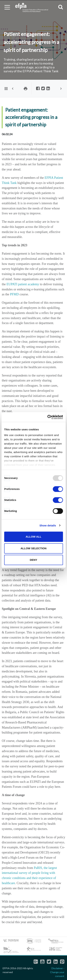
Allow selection (33, 548)
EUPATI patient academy (23, 284)
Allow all (34, 537)
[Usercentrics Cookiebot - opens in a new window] (48, 417)
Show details (48, 525)
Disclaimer (57, 968)
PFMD (14, 294)
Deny (34, 560)
